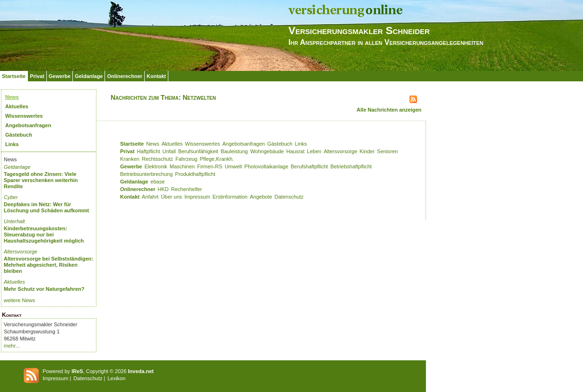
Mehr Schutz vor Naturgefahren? (44, 289)
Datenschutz (289, 197)
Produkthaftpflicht (195, 174)
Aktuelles (17, 106)
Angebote (261, 197)
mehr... (12, 346)
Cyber (11, 197)
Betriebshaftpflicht (351, 166)
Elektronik (156, 166)
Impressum (197, 197)
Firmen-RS (210, 166)
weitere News (19, 300)
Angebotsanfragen (28, 125)
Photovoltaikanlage (266, 166)
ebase (157, 182)
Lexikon (116, 378)
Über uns (171, 197)
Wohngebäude (267, 151)
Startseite (14, 76)
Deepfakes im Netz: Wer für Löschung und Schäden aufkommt (46, 207)
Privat (37, 76)
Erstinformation (230, 197)
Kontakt (156, 76)
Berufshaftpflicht (309, 166)
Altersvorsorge (21, 252)
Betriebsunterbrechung (146, 174)
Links (12, 144)
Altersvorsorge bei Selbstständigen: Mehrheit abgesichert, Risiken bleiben (48, 265)
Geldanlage (89, 76)
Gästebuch (19, 135)
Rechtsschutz (157, 159)
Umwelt (233, 166)
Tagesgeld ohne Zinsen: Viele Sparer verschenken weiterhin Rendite (41, 180)
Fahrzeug (186, 159)
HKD (163, 189)
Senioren (387, 151)
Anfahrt (150, 197)
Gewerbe (60, 76)
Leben (314, 151)
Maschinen (182, 166)
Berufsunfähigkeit (198, 151)
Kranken (130, 159)
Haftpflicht (149, 151)
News (12, 97)
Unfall (169, 151)
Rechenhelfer (187, 189)
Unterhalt (14, 221)
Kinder (367, 151)
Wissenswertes (24, 116)
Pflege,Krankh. (217, 159)
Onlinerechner (125, 76)
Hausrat (296, 151)
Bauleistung (235, 151)
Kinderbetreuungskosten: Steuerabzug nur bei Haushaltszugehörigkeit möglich (44, 235)
